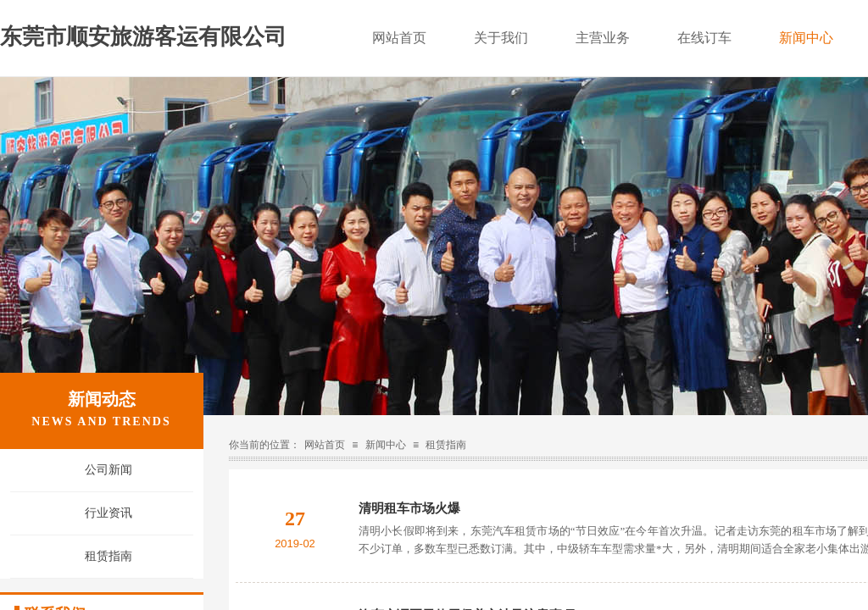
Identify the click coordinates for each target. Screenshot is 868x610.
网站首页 (325, 445)
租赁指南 (446, 445)
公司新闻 (108, 470)
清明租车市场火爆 (409, 508)
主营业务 (603, 38)
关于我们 (501, 38)
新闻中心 (386, 445)
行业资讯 (108, 513)
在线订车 (704, 38)
